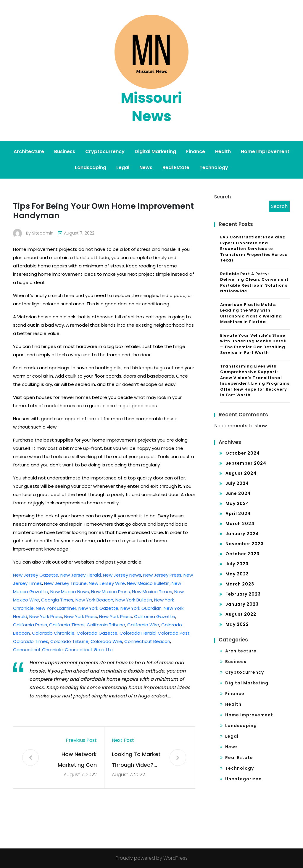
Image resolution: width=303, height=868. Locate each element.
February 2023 (243, 594)
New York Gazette (98, 608)
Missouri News (151, 107)
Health (223, 151)
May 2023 (237, 574)
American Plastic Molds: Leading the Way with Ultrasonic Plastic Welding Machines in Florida (251, 313)
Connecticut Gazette (89, 650)
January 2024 (242, 534)
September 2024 (246, 463)
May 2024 (237, 503)
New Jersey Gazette (36, 575)
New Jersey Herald (81, 575)
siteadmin (42, 233)
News (146, 167)
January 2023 (242, 604)
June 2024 (238, 493)
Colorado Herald (138, 633)
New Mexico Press (111, 592)
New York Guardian (141, 608)
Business (65, 151)
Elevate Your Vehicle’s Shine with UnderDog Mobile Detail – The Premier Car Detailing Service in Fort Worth (253, 344)
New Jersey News (122, 575)
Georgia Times (57, 600)
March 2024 (240, 524)
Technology (214, 167)
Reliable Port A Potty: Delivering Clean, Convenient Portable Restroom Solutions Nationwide (254, 283)
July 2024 (237, 483)
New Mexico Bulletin (148, 583)
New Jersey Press (162, 575)
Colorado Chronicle (53, 633)
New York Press (46, 616)
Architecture (29, 151)
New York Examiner (56, 608)
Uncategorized (244, 779)
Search (223, 197)
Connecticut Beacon (147, 641)
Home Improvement (265, 151)
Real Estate (176, 167)
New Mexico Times (152, 592)
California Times (67, 625)
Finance (196, 151)
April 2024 (238, 514)
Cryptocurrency (105, 151)
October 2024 (243, 453)
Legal (123, 167)
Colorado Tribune (69, 641)
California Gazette (155, 616)
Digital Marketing (155, 151)
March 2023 (240, 584)
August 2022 (241, 614)
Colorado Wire (106, 641)
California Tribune (106, 625)
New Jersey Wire (107, 583)
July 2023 (237, 564)
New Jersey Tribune (65, 583)
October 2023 (242, 554)
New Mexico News (70, 592)
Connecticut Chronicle (38, 650)
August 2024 (241, 473)
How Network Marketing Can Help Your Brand (76, 760)
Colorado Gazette (97, 633)
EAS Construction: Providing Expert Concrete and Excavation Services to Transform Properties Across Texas (254, 249)
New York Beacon (94, 600)
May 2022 (237, 624)
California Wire (143, 625)
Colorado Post (174, 633)
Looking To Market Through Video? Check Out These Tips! (136, 760)
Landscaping (91, 167)
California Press (30, 625)
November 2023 (245, 544)
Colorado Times (31, 641)
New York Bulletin (134, 600)
